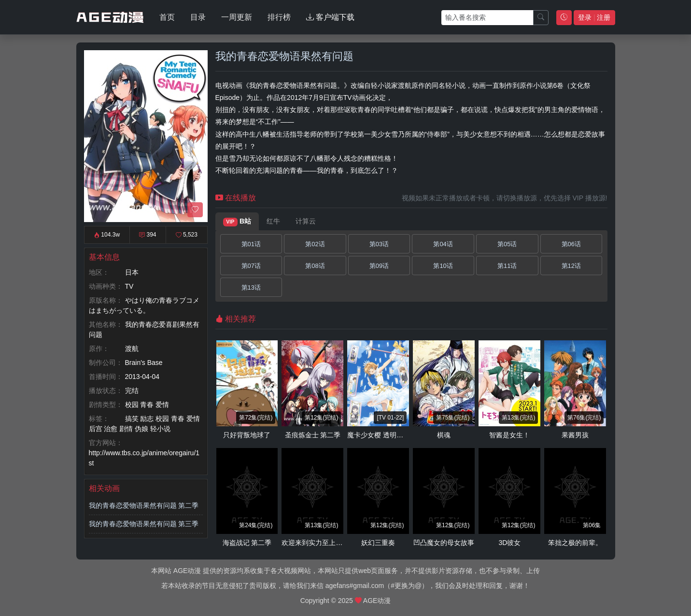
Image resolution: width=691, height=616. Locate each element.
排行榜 (279, 17)
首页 (167, 17)
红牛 (273, 221)
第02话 (315, 244)
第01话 (251, 244)
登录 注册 (594, 17)
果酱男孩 (575, 435)
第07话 (251, 266)
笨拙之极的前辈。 (575, 543)
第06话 (571, 244)
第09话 (379, 266)
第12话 (571, 266)
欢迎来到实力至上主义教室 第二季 (333, 543)
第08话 (315, 266)
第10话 (443, 266)
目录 (198, 17)
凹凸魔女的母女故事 (444, 543)
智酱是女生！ (509, 435)
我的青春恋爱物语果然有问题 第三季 (144, 524)
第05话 (507, 244)
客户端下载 (330, 17)
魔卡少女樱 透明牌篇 (379, 435)
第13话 (251, 287)
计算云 (306, 221)
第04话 (443, 244)
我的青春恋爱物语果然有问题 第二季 (144, 505)
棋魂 (444, 435)
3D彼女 (509, 543)
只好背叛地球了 (247, 435)
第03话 (379, 244)
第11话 (507, 266)
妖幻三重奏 (378, 543)
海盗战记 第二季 (247, 543)
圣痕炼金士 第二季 (313, 435)
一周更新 (237, 17)
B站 (237, 222)
